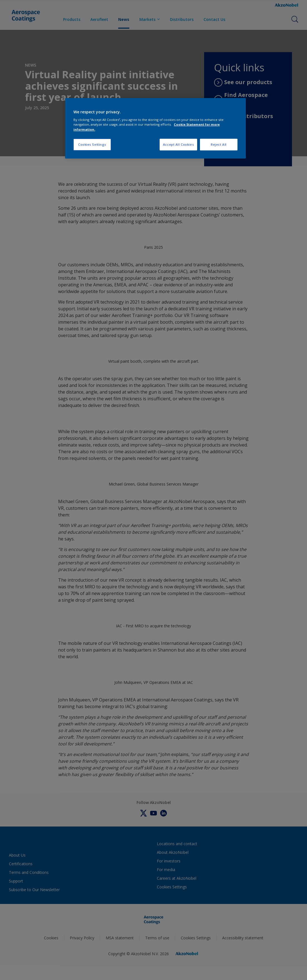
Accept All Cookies (178, 144)
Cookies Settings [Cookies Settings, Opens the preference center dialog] (92, 144)
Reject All (219, 144)
